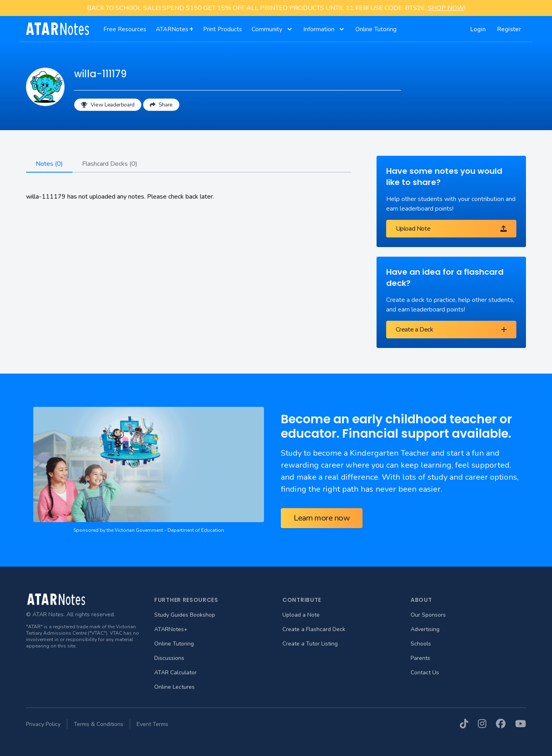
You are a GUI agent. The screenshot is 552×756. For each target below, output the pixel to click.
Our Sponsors (428, 615)
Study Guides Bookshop (185, 615)
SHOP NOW (446, 8)
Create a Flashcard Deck (314, 629)
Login (478, 29)
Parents (420, 658)
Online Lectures (174, 687)
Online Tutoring (174, 644)
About (421, 600)
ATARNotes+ (171, 629)
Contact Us (425, 673)
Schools (421, 644)
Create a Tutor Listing (310, 644)
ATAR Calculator (175, 673)
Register (509, 29)
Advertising (425, 629)
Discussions (169, 658)
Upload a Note (301, 615)
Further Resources (186, 600)
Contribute (302, 600)
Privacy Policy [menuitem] (43, 724)
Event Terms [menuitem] (152, 724)
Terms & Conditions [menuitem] (99, 724)
